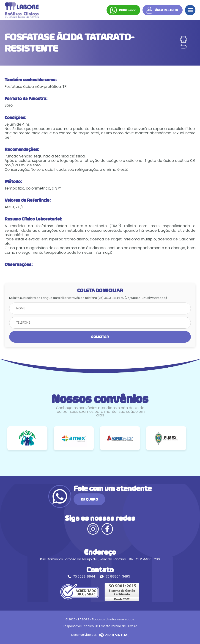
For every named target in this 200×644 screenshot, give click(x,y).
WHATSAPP (127, 10)
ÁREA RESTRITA (167, 10)
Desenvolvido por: (100, 635)
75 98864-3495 (118, 577)
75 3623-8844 (84, 577)
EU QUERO (89, 499)
